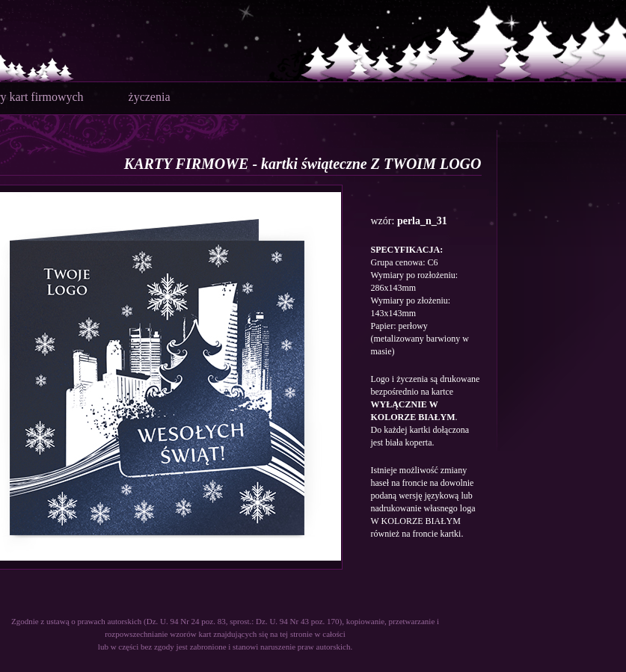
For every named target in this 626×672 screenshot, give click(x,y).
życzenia (150, 97)
